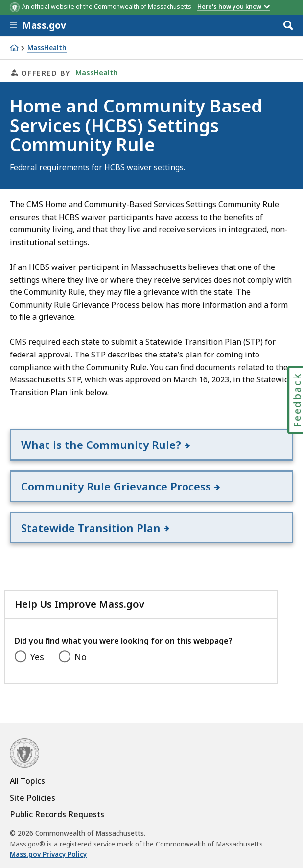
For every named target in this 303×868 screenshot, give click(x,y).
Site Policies (33, 798)
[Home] (14, 48)
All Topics (27, 781)
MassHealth (47, 48)
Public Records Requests (57, 814)
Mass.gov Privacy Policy (48, 854)
